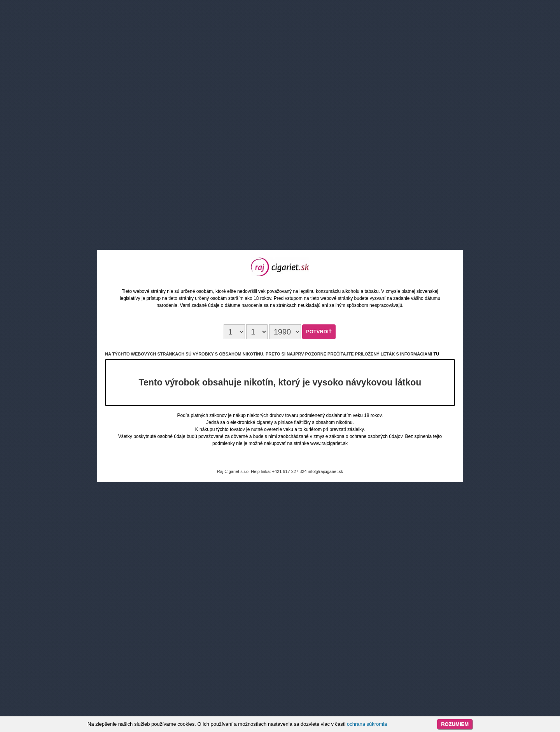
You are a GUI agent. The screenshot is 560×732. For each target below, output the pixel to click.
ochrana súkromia (367, 724)
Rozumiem (455, 724)
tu (436, 354)
